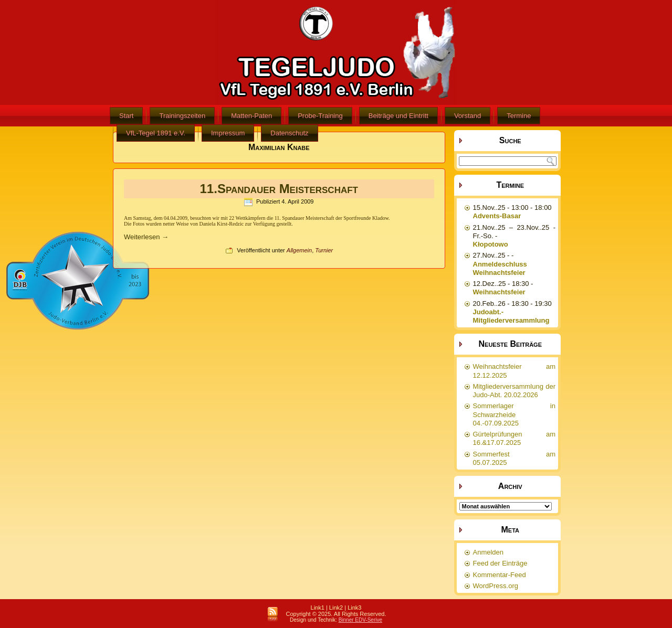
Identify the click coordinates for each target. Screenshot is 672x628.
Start (126, 116)
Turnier (324, 250)
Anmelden (489, 552)
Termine (519, 116)
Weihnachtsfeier (499, 292)
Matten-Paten (251, 116)
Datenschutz (289, 133)
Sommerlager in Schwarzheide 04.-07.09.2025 (514, 414)
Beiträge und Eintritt (398, 116)
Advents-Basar (497, 216)
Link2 (336, 608)
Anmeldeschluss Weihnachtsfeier (500, 268)
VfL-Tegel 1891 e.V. (156, 133)
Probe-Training (320, 116)
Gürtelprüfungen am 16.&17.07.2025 (514, 438)
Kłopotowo (491, 244)
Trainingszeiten (182, 116)
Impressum (228, 133)
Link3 (354, 608)
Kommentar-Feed (500, 575)
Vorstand (468, 116)
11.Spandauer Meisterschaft (279, 189)
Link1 (318, 608)
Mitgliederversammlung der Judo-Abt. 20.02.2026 (514, 391)
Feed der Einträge (500, 563)
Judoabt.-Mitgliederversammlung (511, 316)
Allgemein (299, 250)
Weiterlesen (146, 237)
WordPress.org (496, 586)
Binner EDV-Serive (360, 620)
